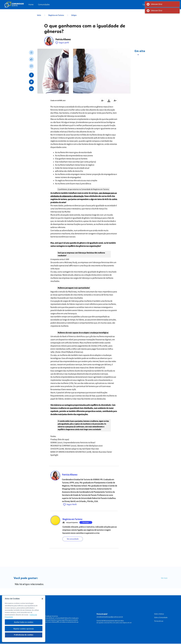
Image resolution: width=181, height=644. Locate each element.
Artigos (74, 15)
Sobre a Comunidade (161, 618)
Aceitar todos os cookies (24, 627)
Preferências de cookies (24, 640)
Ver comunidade (73, 539)
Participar (86, 522)
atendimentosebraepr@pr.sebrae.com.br (110, 617)
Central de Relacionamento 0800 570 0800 (110, 621)
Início (42, 15)
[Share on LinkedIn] (31, 89)
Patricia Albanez (63, 39)
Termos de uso (159, 621)
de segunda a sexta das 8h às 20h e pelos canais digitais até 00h (114, 623)
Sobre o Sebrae (159, 614)
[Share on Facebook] (31, 75)
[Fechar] (42, 603)
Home (31, 5)
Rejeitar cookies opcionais (24, 633)
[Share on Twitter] (31, 82)
